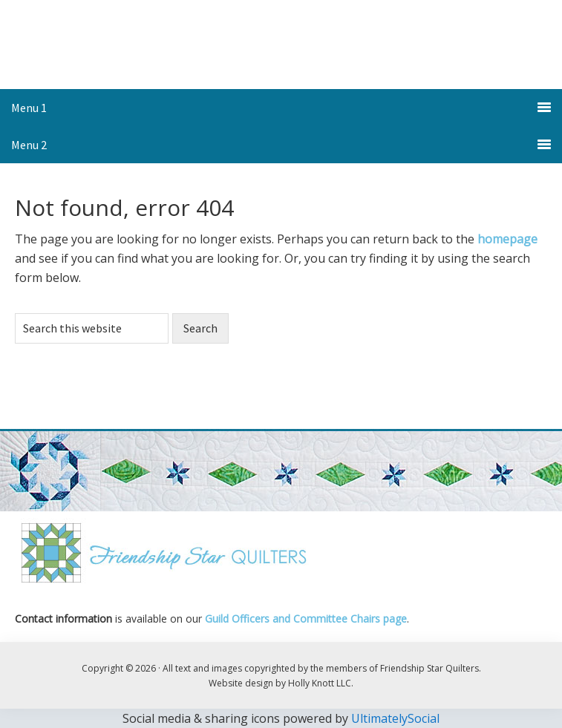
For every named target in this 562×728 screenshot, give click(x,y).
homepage (507, 239)
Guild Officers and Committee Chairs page (306, 619)
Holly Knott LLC (320, 683)
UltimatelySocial (395, 718)
